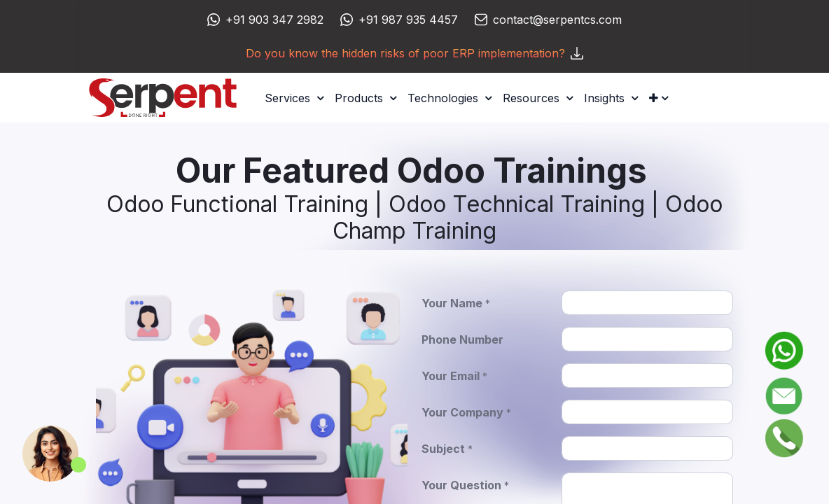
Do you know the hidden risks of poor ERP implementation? (415, 53)
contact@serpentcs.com (557, 20)
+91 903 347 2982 (274, 20)
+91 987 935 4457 (408, 20)
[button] (659, 98)
